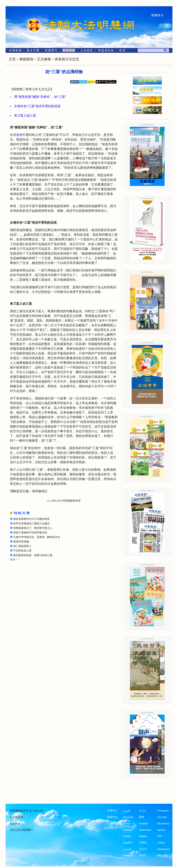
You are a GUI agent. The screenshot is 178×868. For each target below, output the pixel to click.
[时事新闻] (14, 51)
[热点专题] (33, 51)
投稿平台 (15, 824)
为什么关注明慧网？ (22, 830)
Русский (162, 817)
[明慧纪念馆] (106, 51)
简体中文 (112, 817)
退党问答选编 (21, 542)
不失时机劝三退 (22, 551)
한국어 (143, 849)
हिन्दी (141, 817)
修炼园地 (26, 59)
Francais (128, 855)
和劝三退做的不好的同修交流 (30, 533)
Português (163, 811)
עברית (142, 811)
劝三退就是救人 (22, 546)
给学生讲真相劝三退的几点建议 (31, 523)
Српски (161, 830)
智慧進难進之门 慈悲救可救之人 (33, 528)
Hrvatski (144, 824)
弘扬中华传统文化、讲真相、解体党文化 (37, 537)
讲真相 (18, 135)
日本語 (143, 843)
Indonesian (145, 830)
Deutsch (128, 830)
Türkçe (161, 843)
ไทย (159, 836)
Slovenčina (163, 824)
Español (128, 843)
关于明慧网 (16, 817)
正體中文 (112, 811)
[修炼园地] (69, 51)
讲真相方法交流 (67, 59)
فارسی (127, 849)
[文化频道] (86, 51)
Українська (163, 849)
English (127, 836)
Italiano (143, 836)
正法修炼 (44, 59)
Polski (142, 855)
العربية (127, 811)
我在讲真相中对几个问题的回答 (31, 519)
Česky (127, 824)
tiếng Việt (162, 855)
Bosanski (128, 817)
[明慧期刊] (51, 51)
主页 (12, 59)
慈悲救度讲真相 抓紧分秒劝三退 (33, 555)
